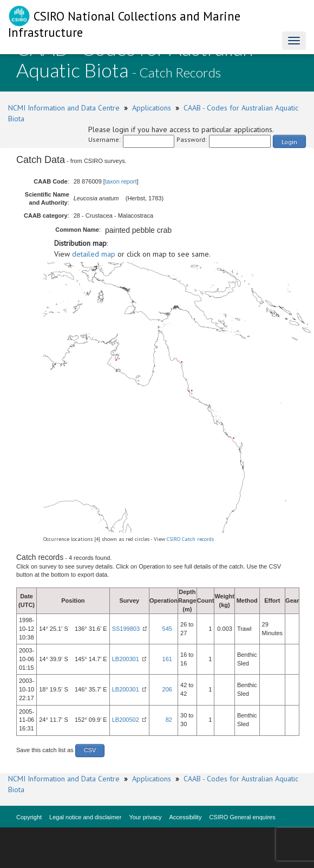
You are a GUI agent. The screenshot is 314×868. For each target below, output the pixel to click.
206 (167, 689)
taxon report (121, 181)
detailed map (94, 254)
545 (167, 629)
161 (167, 659)
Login (289, 142)
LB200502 (126, 720)
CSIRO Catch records (190, 539)
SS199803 (126, 629)
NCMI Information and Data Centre (64, 108)
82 (169, 720)
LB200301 (126, 659)
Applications (152, 108)
